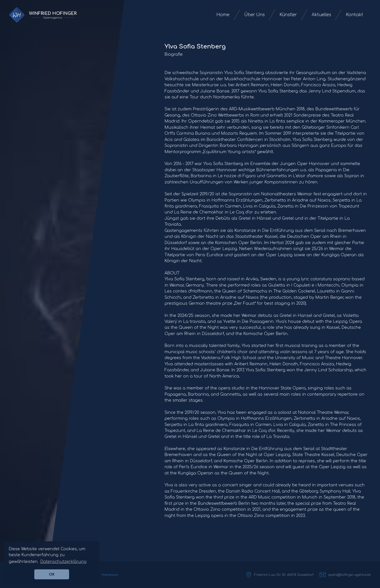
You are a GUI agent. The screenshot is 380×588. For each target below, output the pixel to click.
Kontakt (355, 15)
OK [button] (52, 574)
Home (223, 15)
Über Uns (254, 15)
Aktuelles (321, 15)
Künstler (288, 15)
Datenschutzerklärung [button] (63, 562)
